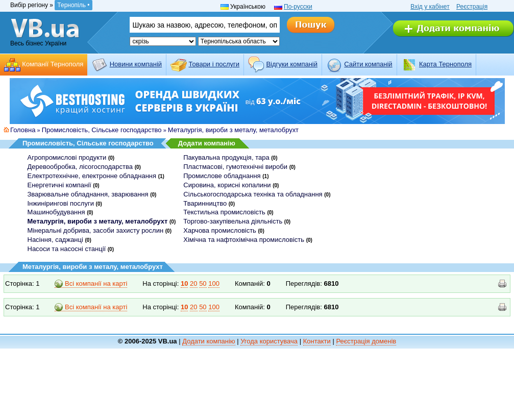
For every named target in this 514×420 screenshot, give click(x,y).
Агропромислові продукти (67, 157)
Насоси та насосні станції (67, 249)
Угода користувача (269, 341)
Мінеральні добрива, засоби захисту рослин (96, 230)
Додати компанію (207, 143)
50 (203, 283)
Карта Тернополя (445, 64)
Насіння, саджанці (55, 240)
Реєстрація (472, 7)
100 (214, 283)
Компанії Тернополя (53, 64)
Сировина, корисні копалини (227, 185)
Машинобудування (56, 212)
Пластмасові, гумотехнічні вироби (235, 167)
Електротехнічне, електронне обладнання (92, 176)
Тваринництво (205, 203)
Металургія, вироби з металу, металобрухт (233, 130)
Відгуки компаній (292, 64)
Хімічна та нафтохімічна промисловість (244, 240)
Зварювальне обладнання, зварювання (88, 194)
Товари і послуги (214, 64)
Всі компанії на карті (91, 284)
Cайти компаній (368, 64)
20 (193, 283)
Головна (23, 130)
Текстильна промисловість (224, 212)
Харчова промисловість (220, 230)
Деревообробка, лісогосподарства (80, 167)
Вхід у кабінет (430, 7)
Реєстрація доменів (366, 341)
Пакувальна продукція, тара (226, 157)
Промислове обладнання (222, 176)
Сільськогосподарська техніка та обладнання (253, 194)
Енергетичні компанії (59, 185)
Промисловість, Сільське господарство (102, 130)
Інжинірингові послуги (61, 203)
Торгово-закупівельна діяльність (233, 221)
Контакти (317, 341)
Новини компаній (136, 64)
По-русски (298, 7)
